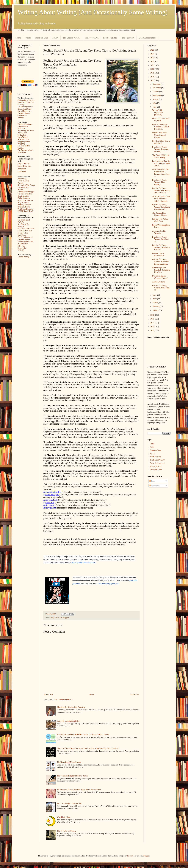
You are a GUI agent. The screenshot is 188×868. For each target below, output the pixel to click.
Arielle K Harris (24, 207)
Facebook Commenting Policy (69, 721)
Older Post (135, 695)
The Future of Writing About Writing (160, 156)
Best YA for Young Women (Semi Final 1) (161, 288)
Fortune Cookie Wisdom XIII (158, 255)
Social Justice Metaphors (23, 234)
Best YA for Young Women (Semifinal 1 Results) (161, 248)
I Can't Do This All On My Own (161, 120)
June (155, 107)
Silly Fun (21, 246)
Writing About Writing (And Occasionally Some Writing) (93, 12)
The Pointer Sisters (25, 194)
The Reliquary (128, 38)
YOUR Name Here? (25, 211)
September (157, 96)
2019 (153, 73)
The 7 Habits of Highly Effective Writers (73, 776)
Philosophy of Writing (26, 100)
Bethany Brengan (24, 205)
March (155, 303)
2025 (153, 50)
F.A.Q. (55, 38)
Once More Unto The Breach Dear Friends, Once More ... (161, 173)
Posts (152, 481)
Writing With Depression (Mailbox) (157, 112)
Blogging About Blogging (24, 143)
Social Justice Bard (25, 231)
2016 (153, 315)
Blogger (146, 856)
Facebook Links (110, 38)
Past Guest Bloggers (25, 209)
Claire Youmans (24, 198)
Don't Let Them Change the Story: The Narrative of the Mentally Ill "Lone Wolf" (88, 748)
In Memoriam (23, 244)
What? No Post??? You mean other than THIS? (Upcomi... (161, 199)
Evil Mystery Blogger (26, 192)
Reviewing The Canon (26, 185)
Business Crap (42, 38)
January (156, 310)
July (155, 103)
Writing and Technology (22, 134)
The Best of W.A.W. (72, 38)
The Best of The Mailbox (24, 147)
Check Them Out (24, 166)
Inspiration (22, 169)
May (155, 295)
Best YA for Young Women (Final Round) (159, 182)
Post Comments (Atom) (63, 699)
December (157, 84)
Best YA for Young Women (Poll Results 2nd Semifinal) (161, 191)
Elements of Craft (24, 109)
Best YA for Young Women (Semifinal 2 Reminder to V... (161, 207)
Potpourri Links (24, 163)
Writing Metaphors (25, 124)
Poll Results (22, 115)
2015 (153, 319)
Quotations (22, 171)
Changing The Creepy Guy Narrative (71, 707)
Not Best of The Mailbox (24, 225)
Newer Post (49, 695)
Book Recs (22, 152)
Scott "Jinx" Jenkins (25, 200)
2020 (153, 69)
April (155, 299)
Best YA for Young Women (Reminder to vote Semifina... (160, 262)
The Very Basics (24, 113)
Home (18, 38)
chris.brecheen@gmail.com (108, 584)
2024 (153, 54)
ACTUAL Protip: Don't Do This (69, 803)
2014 (153, 323)
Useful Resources (24, 111)
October (156, 92)
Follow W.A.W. (92, 38)
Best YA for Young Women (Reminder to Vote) (160, 149)
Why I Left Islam (64, 817)
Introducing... (23, 179)
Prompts (21, 118)
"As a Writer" (23, 137)
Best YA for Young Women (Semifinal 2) (160, 239)
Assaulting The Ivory (26, 131)
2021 (153, 65)
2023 (153, 58)
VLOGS (21, 250)
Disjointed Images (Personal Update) (160, 277)
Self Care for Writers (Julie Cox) (160, 220)
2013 (153, 327)
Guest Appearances (147, 38)
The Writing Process (25, 107)
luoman (130, 856)
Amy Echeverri (23, 203)
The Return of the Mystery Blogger (160, 214)
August (156, 99)
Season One (22, 248)
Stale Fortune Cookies (26, 229)
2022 (153, 61)
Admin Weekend (159, 282)
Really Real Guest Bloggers (59, 618)
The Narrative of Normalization (69, 762)
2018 (153, 77)
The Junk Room (24, 239)
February (156, 306)
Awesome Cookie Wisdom (159, 232)
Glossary (21, 105)
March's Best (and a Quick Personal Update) (160, 135)
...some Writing (23, 257)
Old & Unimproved (25, 237)
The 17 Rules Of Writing (66, 831)
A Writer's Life (23, 139)
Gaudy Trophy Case (25, 242)
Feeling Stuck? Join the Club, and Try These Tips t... (161, 163)
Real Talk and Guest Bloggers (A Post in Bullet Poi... (161, 127)
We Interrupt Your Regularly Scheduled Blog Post (161, 270)
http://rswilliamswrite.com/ (84, 563)
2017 (153, 81)
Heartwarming (23, 196)
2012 (153, 330)
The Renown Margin (26, 150)
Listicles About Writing (23, 182)
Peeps (28, 38)
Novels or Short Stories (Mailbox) (161, 142)
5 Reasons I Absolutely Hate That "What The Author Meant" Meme (83, 735)
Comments (154, 486)
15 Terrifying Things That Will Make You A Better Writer (79, 790)
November (157, 88)
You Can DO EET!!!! (26, 102)
